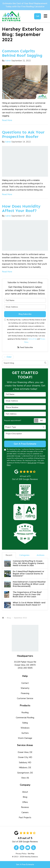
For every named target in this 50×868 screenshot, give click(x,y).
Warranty (25, 688)
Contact (25, 683)
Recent (9, 555)
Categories (24, 555)
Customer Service (25, 698)
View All (25, 778)
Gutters (25, 733)
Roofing (25, 713)
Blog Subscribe (25, 314)
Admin (8, 61)
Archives (41, 555)
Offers (25, 802)
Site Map (31, 854)
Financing (25, 693)
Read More (7, 120)
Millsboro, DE (25, 768)
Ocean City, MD (25, 757)
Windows (25, 728)
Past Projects (25, 818)
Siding (25, 723)
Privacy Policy (21, 854)
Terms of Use (32, 339)
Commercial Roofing (25, 718)
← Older (8, 357)
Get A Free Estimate (25, 864)
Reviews (25, 807)
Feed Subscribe (25, 347)
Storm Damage (25, 738)
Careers (25, 812)
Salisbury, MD (25, 762)
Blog (25, 797)
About (25, 792)
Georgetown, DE (25, 773)
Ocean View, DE (25, 752)
